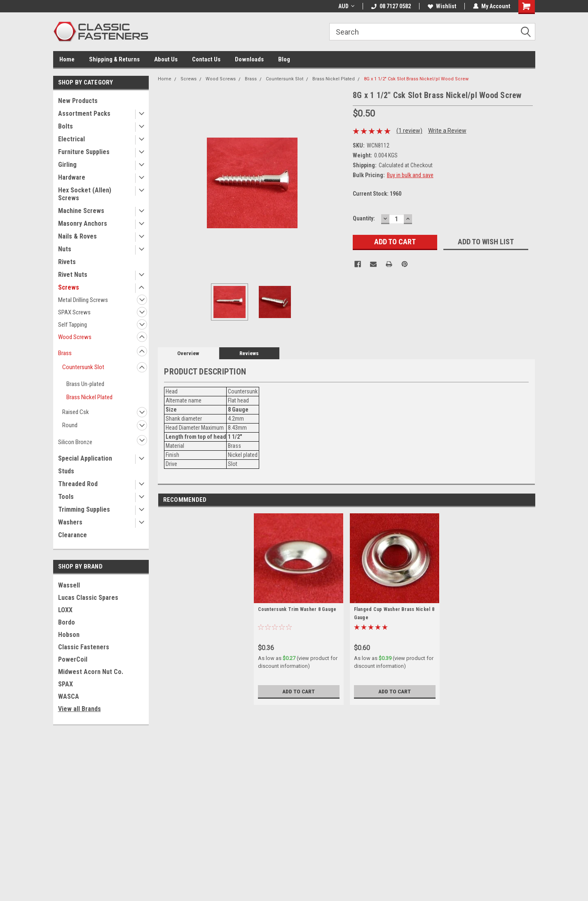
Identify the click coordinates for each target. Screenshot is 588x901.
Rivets (67, 262)
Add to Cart (299, 691)
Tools (66, 497)
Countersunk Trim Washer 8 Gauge (297, 609)
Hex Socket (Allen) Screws (85, 194)
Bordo (67, 622)
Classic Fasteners (84, 647)
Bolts (66, 126)
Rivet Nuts (73, 275)
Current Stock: (377, 194)
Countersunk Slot (83, 367)
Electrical (71, 139)
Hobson (69, 635)
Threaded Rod (78, 484)
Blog (284, 59)
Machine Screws (81, 211)
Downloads (249, 59)
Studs (66, 471)
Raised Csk (76, 412)
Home (67, 59)
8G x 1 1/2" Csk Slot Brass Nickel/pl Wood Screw (416, 79)
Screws (69, 287)
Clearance (73, 535)
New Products (78, 101)
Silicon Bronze (75, 442)
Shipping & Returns (114, 59)
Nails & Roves (77, 236)
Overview (188, 353)
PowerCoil (73, 659)
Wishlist (442, 6)
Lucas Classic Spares (88, 598)
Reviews (249, 353)
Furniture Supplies (84, 152)
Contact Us (206, 59)
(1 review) (409, 131)
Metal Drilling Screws (83, 300)
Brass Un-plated (85, 384)
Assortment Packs (84, 114)
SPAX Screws (74, 312)
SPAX (66, 684)
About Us (166, 59)
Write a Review (447, 131)
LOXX (65, 610)
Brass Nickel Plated (89, 397)
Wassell (69, 585)
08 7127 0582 (391, 6)
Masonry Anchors (83, 223)
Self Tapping (73, 325)
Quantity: (364, 218)
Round (70, 425)
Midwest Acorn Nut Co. (91, 672)
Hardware (72, 177)
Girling (67, 165)
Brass (65, 353)
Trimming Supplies (84, 509)
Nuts (65, 249)
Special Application (85, 458)
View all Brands (80, 709)
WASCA (69, 696)
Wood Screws (75, 337)
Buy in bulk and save (410, 175)
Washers (70, 522)
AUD (346, 6)
